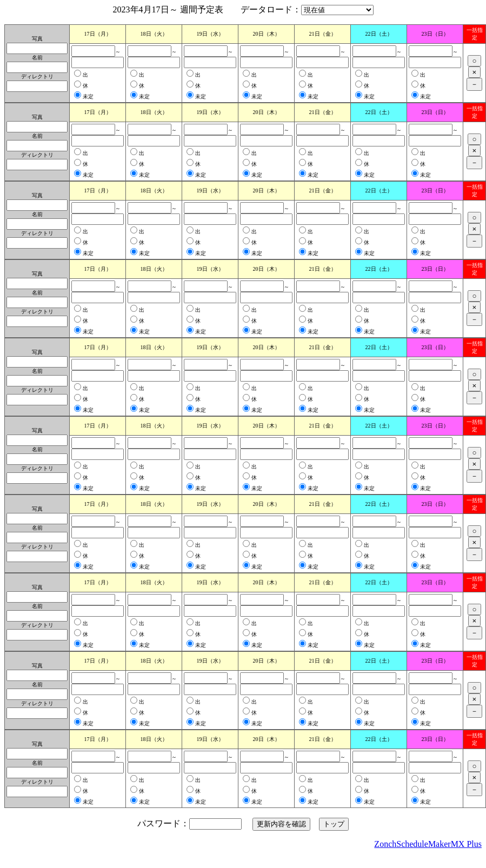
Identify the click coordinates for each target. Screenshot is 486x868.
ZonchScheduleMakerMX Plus (428, 844)
